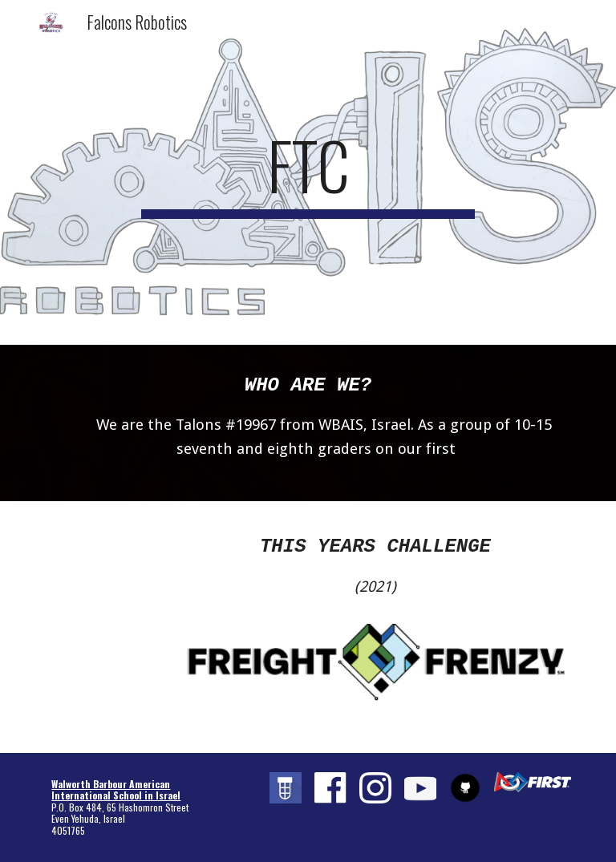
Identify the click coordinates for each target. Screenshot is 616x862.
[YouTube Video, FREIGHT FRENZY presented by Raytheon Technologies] (105, 562)
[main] (308, 172)
